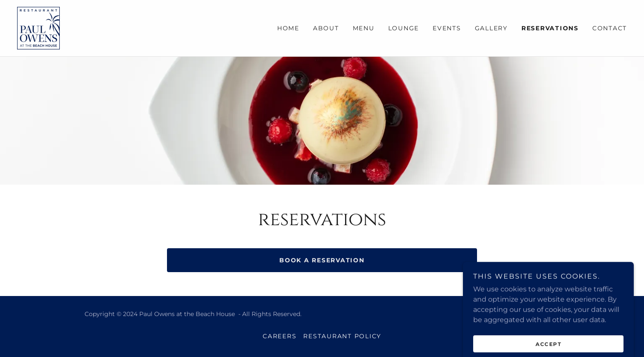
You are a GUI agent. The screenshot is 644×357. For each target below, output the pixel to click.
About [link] (326, 28)
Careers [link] (280, 336)
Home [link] (288, 28)
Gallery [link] (491, 28)
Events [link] (447, 28)
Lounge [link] (404, 28)
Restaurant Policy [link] (342, 336)
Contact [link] (610, 28)
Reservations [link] (550, 28)
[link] (38, 28)
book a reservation (322, 260)
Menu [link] (364, 28)
